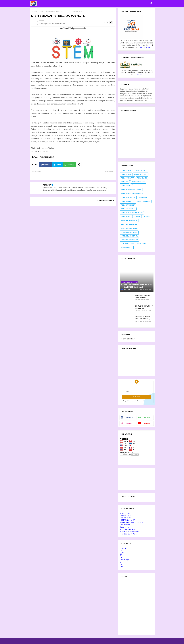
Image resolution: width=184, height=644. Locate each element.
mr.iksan (47, 185)
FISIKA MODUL (143, 197)
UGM (122, 553)
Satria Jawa (124, 527)
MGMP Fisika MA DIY (128, 520)
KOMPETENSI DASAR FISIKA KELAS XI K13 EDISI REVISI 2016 (142, 319)
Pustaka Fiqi (138, 75)
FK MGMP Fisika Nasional (129, 532)
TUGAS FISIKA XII (127, 248)
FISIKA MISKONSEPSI (128, 197)
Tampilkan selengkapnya (105, 200)
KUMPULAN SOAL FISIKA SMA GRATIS (144, 307)
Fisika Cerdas (145, 47)
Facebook (47, 165)
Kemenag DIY (125, 513)
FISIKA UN (137, 217)
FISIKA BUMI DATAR (127, 178)
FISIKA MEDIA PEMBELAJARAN (131, 190)
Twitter (59, 165)
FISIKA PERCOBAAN (144, 201)
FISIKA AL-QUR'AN (127, 170)
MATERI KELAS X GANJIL (129, 221)
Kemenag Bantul (126, 516)
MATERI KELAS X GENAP (129, 224)
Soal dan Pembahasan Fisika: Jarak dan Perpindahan (143, 297)
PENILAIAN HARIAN (127, 244)
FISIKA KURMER (126, 186)
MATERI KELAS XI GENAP (129, 232)
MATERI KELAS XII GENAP (129, 240)
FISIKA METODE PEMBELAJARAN (132, 194)
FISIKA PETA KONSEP (128, 205)
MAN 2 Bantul (125, 525)
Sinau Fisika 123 (126, 518)
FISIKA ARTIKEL (126, 174)
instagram (129, 423)
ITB (121, 555)
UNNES (123, 548)
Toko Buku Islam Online (129, 534)
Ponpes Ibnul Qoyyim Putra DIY (132, 522)
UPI (121, 557)
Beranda (34, 11)
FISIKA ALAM (140, 170)
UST (121, 567)
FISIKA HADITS (142, 178)
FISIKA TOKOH (126, 217)
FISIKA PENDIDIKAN (46, 11)
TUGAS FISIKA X (142, 244)
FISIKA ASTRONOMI (141, 174)
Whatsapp (71, 165)
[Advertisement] (73, 237)
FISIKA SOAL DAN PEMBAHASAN (132, 213)
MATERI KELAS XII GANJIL (129, 236)
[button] (151, 3)
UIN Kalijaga (124, 560)
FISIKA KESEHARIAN (138, 182)
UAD (121, 564)
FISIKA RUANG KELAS (128, 209)
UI (121, 562)
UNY (122, 551)
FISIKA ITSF (125, 182)
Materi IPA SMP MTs (127, 529)
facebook (130, 417)
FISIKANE (147, 217)
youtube (147, 423)
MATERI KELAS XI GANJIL (129, 228)
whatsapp (147, 417)
